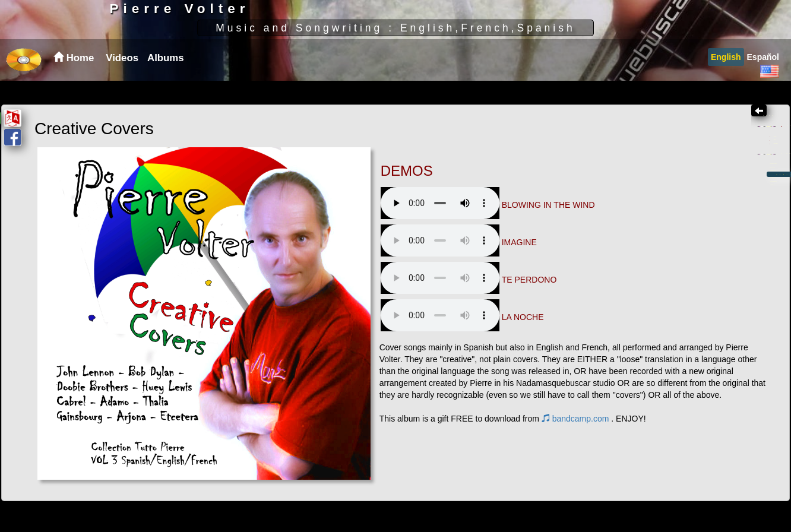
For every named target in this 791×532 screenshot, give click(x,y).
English (726, 81)
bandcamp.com (236, 430)
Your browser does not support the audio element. (335, 203)
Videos (122, 82)
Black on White (655, 251)
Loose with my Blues (667, 237)
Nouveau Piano (655, 319)
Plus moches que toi (666, 305)
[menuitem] (121, 82)
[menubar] (143, 82)
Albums (166, 82)
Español (763, 81)
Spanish (648, 178)
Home (637, 146)
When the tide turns (664, 265)
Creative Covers (685, 278)
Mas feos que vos (660, 291)
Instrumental (656, 205)
